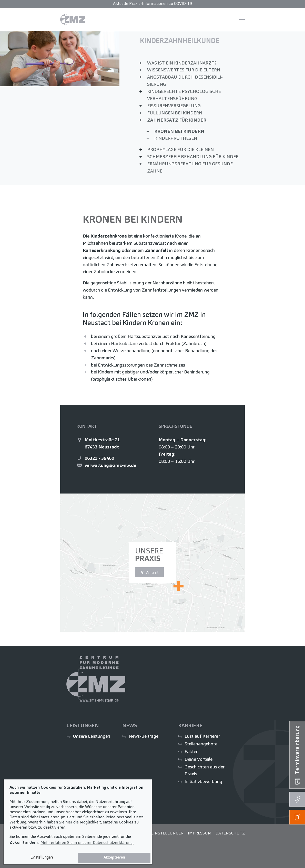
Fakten (192, 751)
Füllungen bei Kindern (175, 113)
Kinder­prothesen (176, 138)
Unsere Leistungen (91, 736)
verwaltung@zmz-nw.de (110, 465)
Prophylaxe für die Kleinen (180, 149)
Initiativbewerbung (203, 781)
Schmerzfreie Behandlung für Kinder (193, 157)
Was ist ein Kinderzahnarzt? (182, 63)
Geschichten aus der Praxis (205, 770)
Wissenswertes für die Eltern (184, 70)
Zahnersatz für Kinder (177, 120)
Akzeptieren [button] (114, 857)
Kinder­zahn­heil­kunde (180, 41)
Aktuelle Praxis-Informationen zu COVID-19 (152, 3)
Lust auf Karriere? (202, 736)
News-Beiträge (144, 736)
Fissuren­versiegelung (174, 106)
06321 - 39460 (99, 458)
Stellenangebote (201, 744)
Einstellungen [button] (42, 857)
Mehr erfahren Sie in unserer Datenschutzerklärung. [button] (87, 843)
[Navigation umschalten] (242, 19)
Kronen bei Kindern (179, 131)
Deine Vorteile (199, 759)
